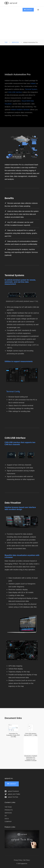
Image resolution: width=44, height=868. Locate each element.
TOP (6, 42)
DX (6, 816)
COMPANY (8, 822)
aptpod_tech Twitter (12, 794)
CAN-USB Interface (15, 95)
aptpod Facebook (12, 791)
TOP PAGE (8, 807)
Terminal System (31, 93)
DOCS (7, 819)
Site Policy (26, 860)
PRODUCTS (9, 810)
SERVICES (15, 42)
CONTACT (28, 10)
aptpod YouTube (11, 797)
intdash (33, 87)
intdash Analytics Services (20, 113)
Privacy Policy (18, 860)
